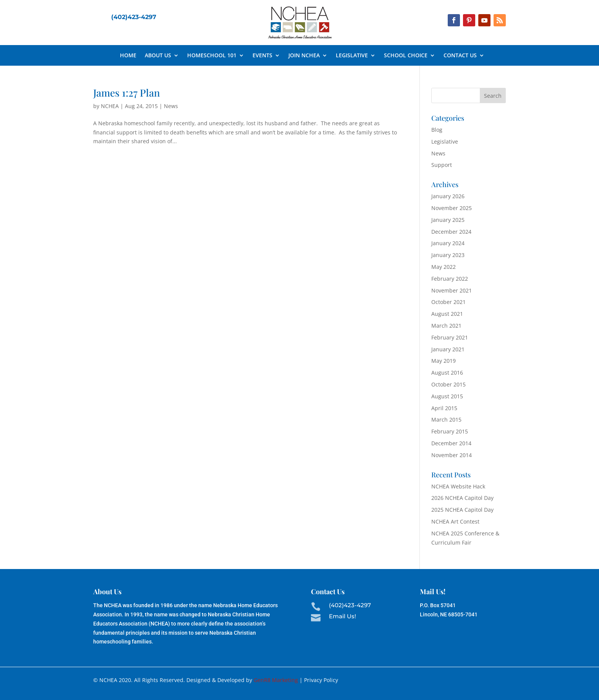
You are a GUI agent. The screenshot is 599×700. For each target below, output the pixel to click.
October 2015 (448, 384)
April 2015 (444, 408)
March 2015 (446, 420)
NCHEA (110, 106)
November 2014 (452, 455)
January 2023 (448, 255)
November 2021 (452, 290)
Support (442, 165)
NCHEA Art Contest (455, 521)
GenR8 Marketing (276, 680)
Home (128, 56)
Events (262, 56)
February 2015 (450, 431)
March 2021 (446, 326)
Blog (437, 130)
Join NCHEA (304, 56)
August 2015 (447, 396)
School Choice (406, 56)
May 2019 (444, 361)
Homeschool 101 (212, 56)
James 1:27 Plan (127, 93)
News (171, 106)
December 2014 (451, 443)
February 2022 (450, 279)
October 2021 (448, 302)
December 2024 (451, 232)
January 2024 (448, 243)
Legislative (352, 56)
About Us (158, 56)
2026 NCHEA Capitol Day (462, 498)
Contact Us (460, 56)
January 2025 (448, 220)
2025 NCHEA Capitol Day (462, 510)
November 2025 (452, 208)
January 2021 (448, 349)
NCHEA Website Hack (458, 486)
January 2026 (448, 196)
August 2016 (447, 373)
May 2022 (444, 267)
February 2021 (450, 337)
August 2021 (447, 314)
